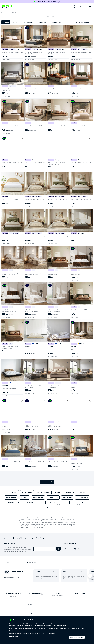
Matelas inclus (44, 22)
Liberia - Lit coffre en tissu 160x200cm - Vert (81, 52)
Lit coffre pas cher (52, 503)
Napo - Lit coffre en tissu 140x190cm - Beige (35, 162)
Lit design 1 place (13, 492)
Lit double (74, 503)
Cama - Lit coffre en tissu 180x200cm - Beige (58, 236)
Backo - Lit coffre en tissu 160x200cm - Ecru (58, 462)
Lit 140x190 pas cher (53, 497)
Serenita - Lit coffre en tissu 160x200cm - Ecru (36, 126)
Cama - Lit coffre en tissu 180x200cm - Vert (81, 199)
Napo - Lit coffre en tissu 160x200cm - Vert (81, 89)
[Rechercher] (69, 6)
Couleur (17, 22)
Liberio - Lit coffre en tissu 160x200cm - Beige (81, 425)
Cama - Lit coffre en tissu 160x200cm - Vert (12, 236)
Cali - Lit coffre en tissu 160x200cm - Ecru (80, 126)
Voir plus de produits (47, 482)
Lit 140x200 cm (25, 497)
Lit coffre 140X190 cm (38, 497)
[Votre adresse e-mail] (44, 549)
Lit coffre (40, 503)
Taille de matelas (30, 22)
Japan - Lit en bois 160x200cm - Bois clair (57, 349)
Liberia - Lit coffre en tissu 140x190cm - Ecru (12, 126)
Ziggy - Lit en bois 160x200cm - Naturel (80, 349)
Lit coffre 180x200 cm (11, 497)
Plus (68, 22)
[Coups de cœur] (80, 6)
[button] (47, 22)
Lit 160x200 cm (70, 492)
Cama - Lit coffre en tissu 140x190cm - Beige (35, 199)
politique (49, 633)
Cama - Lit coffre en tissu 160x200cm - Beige (35, 236)
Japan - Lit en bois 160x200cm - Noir (11, 388)
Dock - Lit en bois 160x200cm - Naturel (34, 349)
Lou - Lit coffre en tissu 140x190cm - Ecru (57, 89)
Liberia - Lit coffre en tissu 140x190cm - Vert (81, 310)
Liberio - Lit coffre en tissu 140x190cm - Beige (35, 89)
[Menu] (90, 6)
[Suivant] (90, 576)
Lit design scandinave (27, 492)
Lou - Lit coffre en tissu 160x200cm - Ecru (12, 462)
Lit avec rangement (67, 497)
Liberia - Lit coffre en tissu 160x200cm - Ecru (12, 52)
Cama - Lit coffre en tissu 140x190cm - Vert (58, 199)
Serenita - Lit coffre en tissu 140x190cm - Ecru (13, 162)
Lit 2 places (47, 508)
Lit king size (64, 503)
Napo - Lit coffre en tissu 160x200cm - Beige (81, 162)
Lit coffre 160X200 (29, 503)
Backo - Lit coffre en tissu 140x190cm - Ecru (35, 462)
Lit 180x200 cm (82, 492)
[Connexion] (75, 6)
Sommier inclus (58, 22)
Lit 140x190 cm (58, 492)
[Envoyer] (58, 549)
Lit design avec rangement (43, 492)
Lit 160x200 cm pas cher (82, 497)
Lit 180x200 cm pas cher (14, 503)
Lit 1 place (83, 503)
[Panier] (85, 6)
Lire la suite (40, 527)
